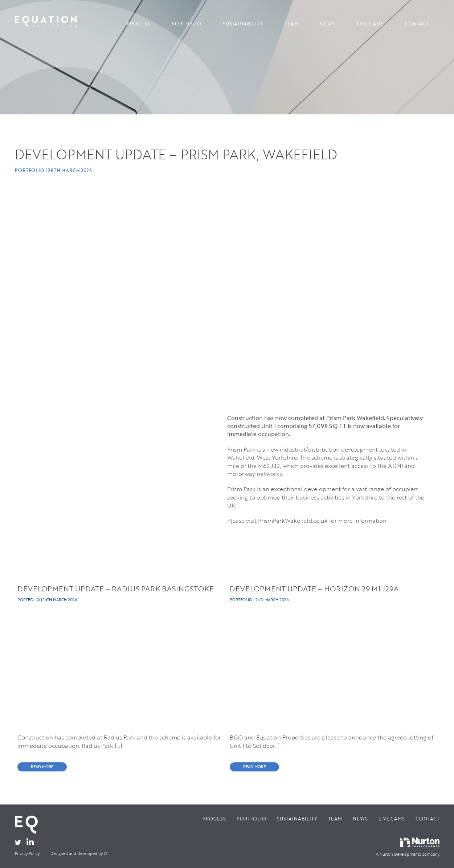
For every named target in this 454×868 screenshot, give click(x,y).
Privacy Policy (27, 853)
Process (138, 24)
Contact (417, 24)
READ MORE (42, 767)
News (328, 24)
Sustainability (243, 24)
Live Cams (370, 24)
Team (291, 24)
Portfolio (186, 24)
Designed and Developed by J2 (79, 853)
